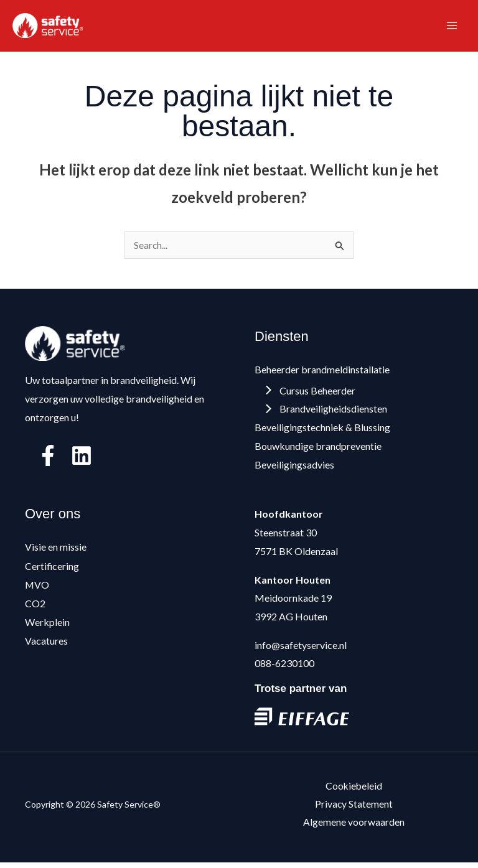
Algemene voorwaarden (354, 827)
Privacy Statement (354, 809)
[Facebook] (48, 460)
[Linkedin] (82, 460)
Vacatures (46, 643)
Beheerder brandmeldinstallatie (322, 373)
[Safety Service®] (50, 27)
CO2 (35, 606)
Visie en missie (56, 551)
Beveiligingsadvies (294, 468)
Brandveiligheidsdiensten (327, 413)
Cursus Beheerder (311, 394)
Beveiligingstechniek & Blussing (322, 431)
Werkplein (47, 625)
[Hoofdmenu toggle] (452, 27)
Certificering (52, 569)
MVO (37, 588)
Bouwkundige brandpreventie (318, 450)
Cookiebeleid (354, 790)
